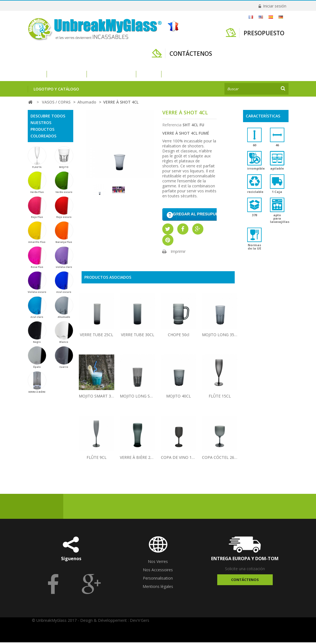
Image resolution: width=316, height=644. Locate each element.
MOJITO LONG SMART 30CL (138, 398)
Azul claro (37, 307)
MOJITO (64, 157)
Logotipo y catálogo (56, 89)
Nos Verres (158, 563)
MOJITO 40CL (179, 398)
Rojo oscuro (64, 207)
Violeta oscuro (37, 282)
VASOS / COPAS (67, 74)
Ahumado (64, 307)
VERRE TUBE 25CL (97, 336)
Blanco (64, 332)
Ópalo (37, 357)
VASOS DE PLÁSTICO (111, 74)
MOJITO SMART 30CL (97, 398)
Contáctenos (245, 581)
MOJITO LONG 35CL (220, 336)
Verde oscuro (64, 182)
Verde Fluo (37, 182)
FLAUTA (37, 157)
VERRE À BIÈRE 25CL (138, 459)
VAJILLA (149, 74)
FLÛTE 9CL (97, 459)
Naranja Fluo (64, 232)
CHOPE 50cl (179, 336)
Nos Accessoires (158, 571)
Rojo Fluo (37, 207)
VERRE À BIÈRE (37, 382)
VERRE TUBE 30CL (138, 336)
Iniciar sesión (274, 6)
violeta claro (64, 257)
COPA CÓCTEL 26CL (220, 459)
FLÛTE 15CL (220, 398)
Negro (37, 332)
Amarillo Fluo (37, 232)
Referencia (172, 125)
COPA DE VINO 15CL (179, 459)
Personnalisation (158, 580)
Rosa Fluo (37, 257)
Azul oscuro (64, 282)
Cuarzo (64, 357)
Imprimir (178, 253)
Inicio (34, 74)
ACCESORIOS (179, 74)
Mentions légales (158, 588)
